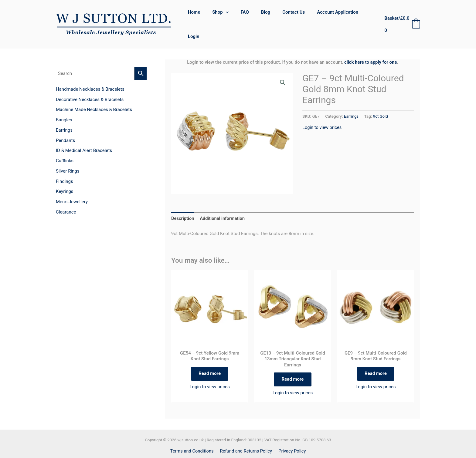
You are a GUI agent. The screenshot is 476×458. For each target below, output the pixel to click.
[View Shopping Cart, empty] (401, 16)
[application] (230, 15)
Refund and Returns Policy (246, 435)
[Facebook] (231, 447)
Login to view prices (322, 109)
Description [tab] (183, 201)
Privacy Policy (291, 435)
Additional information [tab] (223, 201)
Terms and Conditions (193, 435)
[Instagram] (245, 447)
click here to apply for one (371, 45)
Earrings (351, 99)
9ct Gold (381, 99)
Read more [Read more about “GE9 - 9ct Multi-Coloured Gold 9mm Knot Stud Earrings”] (376, 357)
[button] (283, 65)
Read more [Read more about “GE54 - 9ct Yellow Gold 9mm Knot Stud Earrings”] (210, 357)
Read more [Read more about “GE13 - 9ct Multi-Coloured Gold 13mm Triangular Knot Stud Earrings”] (293, 362)
